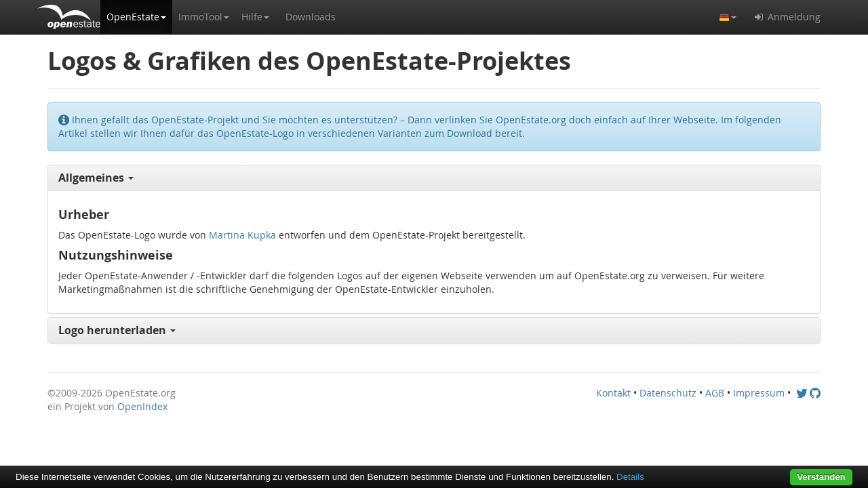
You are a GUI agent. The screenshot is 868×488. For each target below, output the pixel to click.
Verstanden (821, 477)
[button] (136, 17)
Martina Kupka (242, 235)
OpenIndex (142, 406)
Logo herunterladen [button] (117, 330)
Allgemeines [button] (96, 178)
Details (630, 477)
